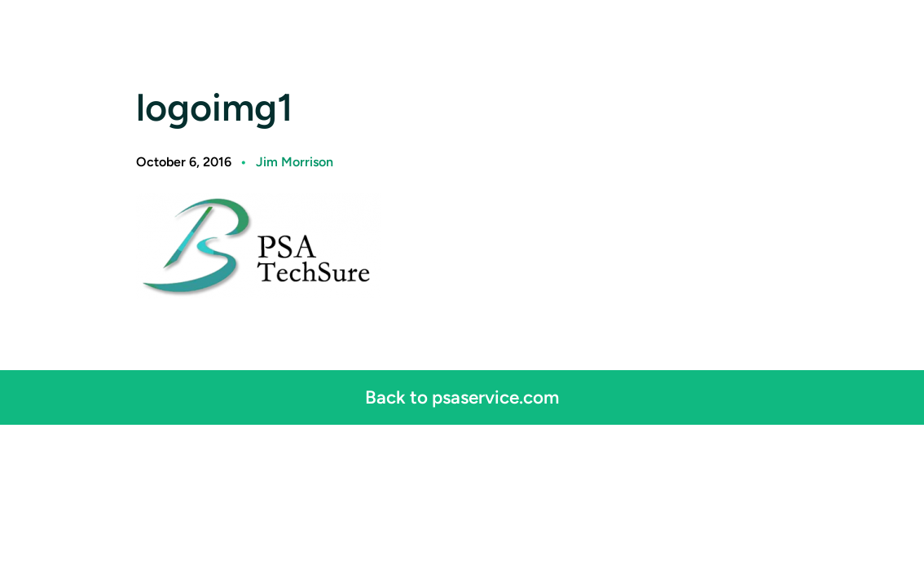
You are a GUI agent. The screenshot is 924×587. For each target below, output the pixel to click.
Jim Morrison (295, 162)
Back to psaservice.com (462, 397)
